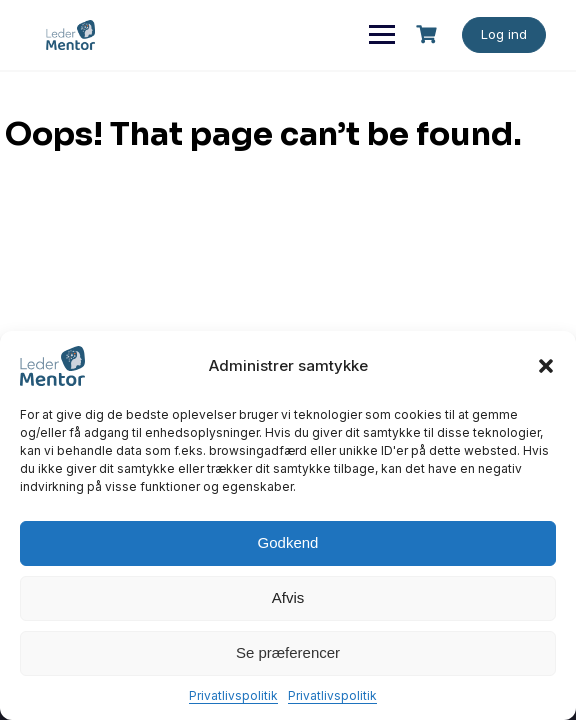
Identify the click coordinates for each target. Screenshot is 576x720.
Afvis (288, 597)
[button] (546, 366)
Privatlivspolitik (233, 695)
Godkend (288, 542)
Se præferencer (288, 652)
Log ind (504, 34)
